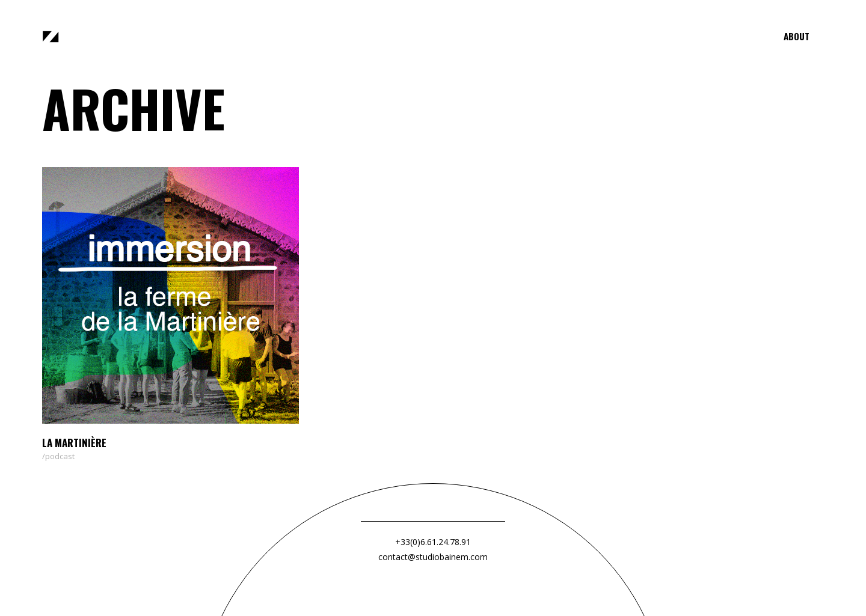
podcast (60, 456)
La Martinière (74, 443)
